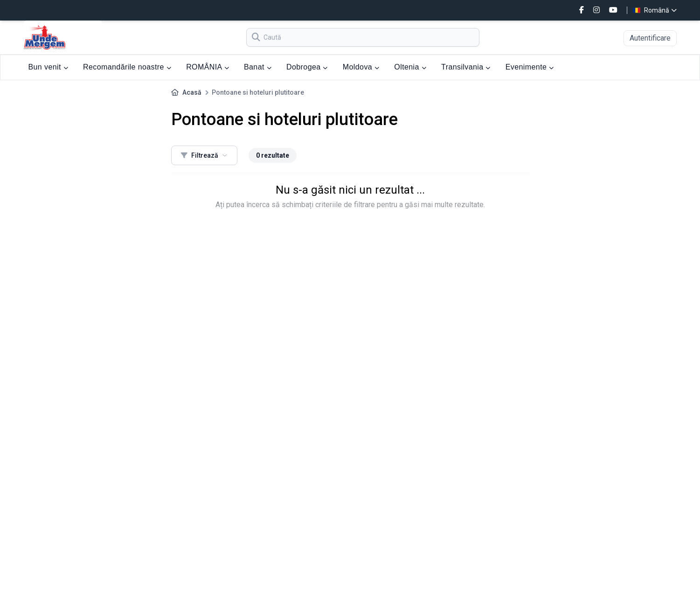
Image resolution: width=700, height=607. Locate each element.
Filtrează (204, 155)
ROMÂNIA (208, 67)
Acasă (192, 92)
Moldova (361, 67)
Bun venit (49, 67)
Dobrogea (307, 67)
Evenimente (530, 67)
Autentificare (650, 38)
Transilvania (466, 67)
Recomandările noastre (127, 67)
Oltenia (410, 67)
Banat (258, 67)
